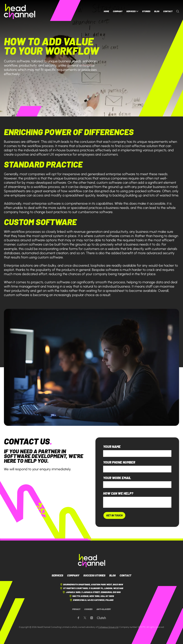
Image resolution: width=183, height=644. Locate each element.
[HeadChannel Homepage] (20, 11)
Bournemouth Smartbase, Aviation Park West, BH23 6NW (91, 585)
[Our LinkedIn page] (92, 618)
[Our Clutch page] (101, 618)
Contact (168, 11)
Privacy (76, 609)
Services (132, 11)
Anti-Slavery (104, 609)
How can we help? (118, 493)
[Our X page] (85, 618)
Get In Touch (114, 515)
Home (106, 11)
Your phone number (119, 462)
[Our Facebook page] (78, 618)
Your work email (117, 478)
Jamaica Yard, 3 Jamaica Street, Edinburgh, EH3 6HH (91, 592)
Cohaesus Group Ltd (108, 627)
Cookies (88, 609)
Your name (112, 447)
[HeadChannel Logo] (92, 561)
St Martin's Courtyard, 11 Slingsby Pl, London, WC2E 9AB (91, 588)
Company (118, 11)
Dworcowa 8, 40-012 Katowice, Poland (91, 600)
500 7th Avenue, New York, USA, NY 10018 (91, 596)
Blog (157, 11)
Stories (146, 11)
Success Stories (94, 575)
